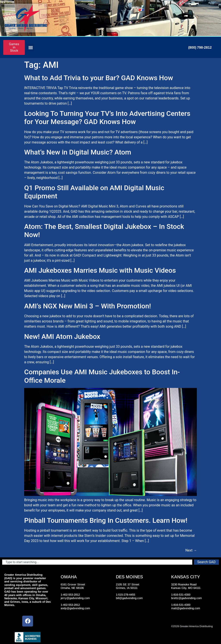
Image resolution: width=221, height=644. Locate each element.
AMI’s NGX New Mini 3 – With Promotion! (88, 306)
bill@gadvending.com (129, 598)
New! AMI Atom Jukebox (62, 336)
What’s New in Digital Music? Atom (78, 152)
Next (191, 550)
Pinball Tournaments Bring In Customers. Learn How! (106, 520)
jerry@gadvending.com (75, 598)
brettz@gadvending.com (186, 598)
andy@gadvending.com (75, 608)
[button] (31, 47)
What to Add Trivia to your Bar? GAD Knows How (99, 78)
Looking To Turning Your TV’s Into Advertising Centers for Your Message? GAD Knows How (107, 118)
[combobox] (97, 562)
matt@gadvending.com (186, 608)
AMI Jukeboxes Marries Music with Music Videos (100, 270)
